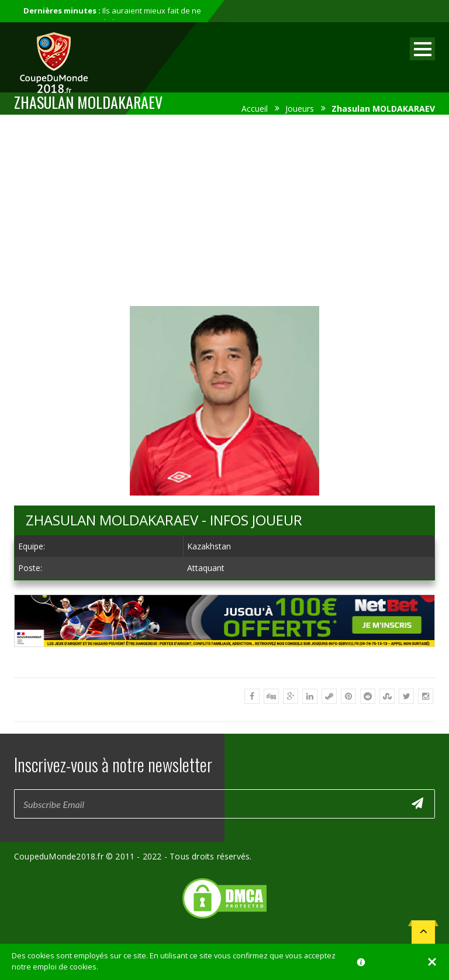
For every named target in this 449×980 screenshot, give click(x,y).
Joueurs (300, 109)
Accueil (255, 109)
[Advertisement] (224, 208)
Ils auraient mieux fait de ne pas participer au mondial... (112, 16)
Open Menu (422, 49)
